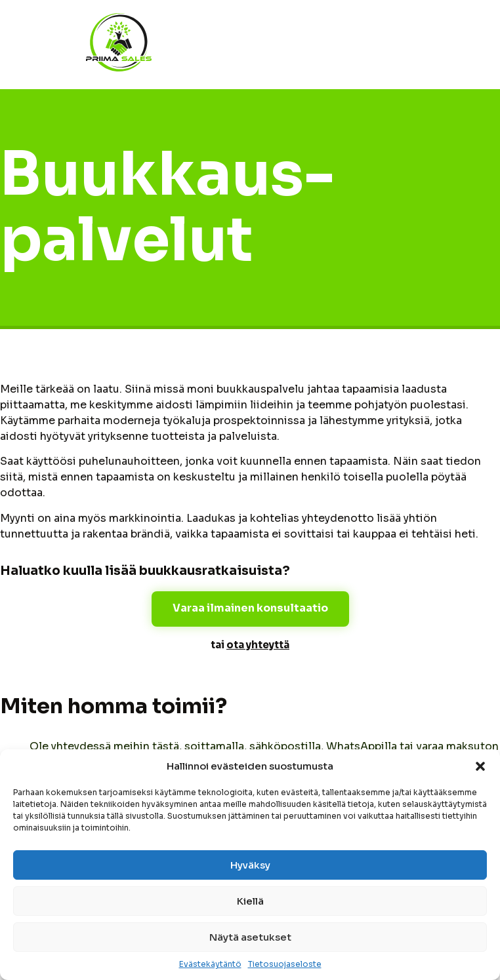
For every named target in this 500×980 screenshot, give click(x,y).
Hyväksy (250, 865)
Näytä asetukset (250, 937)
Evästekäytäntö (210, 964)
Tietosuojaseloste (285, 964)
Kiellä (250, 901)
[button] (480, 766)
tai (250, 645)
